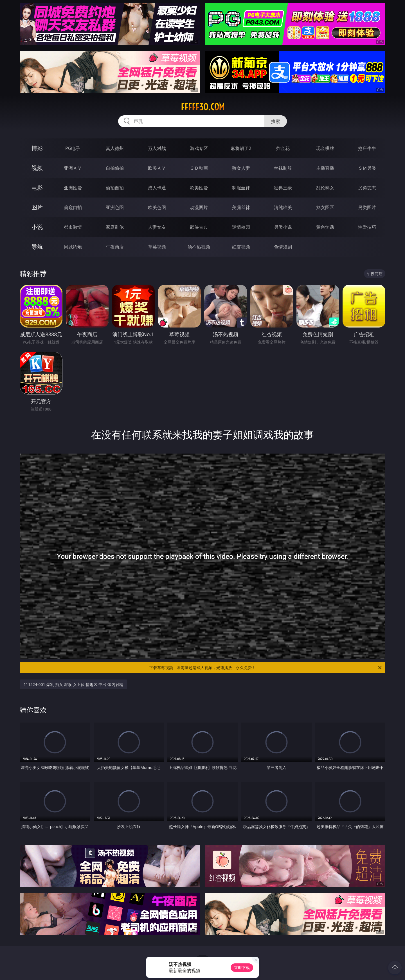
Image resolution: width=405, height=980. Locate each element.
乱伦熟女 (325, 188)
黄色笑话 (325, 227)
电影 (37, 188)
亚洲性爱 (73, 188)
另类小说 (283, 227)
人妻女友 (157, 227)
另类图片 (367, 207)
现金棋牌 (325, 148)
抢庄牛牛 (367, 148)
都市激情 (73, 227)
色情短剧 (283, 247)
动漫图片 (199, 207)
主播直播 (325, 168)
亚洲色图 (115, 207)
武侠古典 (199, 227)
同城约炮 (73, 247)
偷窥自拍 (73, 207)
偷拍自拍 (115, 188)
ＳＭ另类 (367, 168)
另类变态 (367, 188)
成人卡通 (157, 188)
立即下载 (242, 967)
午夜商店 (115, 247)
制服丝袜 (241, 188)
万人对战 (157, 148)
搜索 (276, 121)
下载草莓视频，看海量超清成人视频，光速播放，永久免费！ (266, 668)
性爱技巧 (367, 227)
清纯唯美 (283, 207)
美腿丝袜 (241, 207)
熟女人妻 (241, 168)
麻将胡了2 (241, 148)
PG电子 (73, 148)
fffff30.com (203, 107)
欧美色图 (157, 207)
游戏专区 (199, 148)
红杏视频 (241, 247)
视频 (37, 168)
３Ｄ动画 (199, 168)
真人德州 (115, 148)
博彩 (37, 148)
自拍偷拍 (115, 168)
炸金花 (283, 148)
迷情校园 (241, 227)
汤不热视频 (199, 247)
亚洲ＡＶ (73, 168)
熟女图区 (325, 207)
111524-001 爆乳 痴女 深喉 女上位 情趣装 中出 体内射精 (73, 684)
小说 (37, 227)
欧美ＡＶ (157, 168)
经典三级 (283, 188)
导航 (37, 247)
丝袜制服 (283, 168)
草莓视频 (157, 247)
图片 (37, 207)
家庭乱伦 (115, 227)
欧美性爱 (199, 188)
